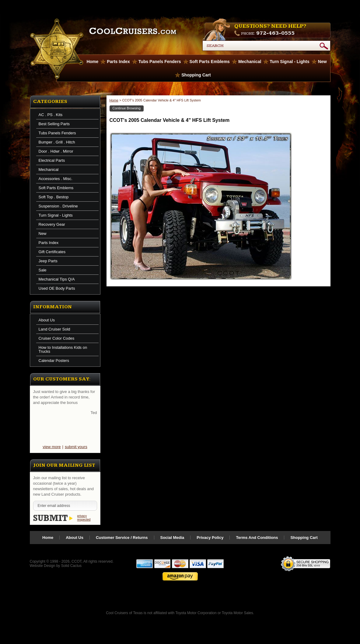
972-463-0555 (275, 33)
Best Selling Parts (54, 124)
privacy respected (84, 518)
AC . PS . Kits (51, 115)
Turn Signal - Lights (289, 62)
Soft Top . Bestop (54, 197)
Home (114, 100)
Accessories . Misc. (56, 179)
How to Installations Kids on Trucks (63, 349)
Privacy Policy (210, 538)
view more (52, 447)
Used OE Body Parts (57, 288)
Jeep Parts (48, 261)
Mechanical (250, 62)
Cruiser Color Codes (57, 338)
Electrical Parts (52, 160)
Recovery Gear (52, 224)
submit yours (76, 447)
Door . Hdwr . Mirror (56, 151)
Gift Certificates (52, 252)
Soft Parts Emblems (210, 62)
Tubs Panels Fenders (160, 62)
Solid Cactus (71, 566)
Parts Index (118, 62)
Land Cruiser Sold (54, 329)
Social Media (172, 538)
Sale (43, 270)
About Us (47, 320)
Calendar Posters (54, 361)
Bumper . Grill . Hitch (57, 142)
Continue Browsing (127, 108)
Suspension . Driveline (58, 206)
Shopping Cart (196, 75)
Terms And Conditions (257, 538)
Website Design (43, 566)
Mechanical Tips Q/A (57, 279)
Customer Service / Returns (122, 538)
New (322, 62)
